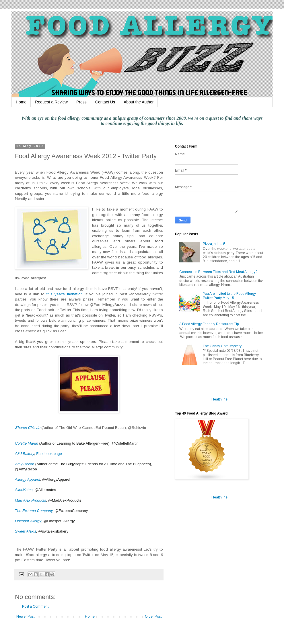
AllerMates (24, 490)
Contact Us (105, 102)
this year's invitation (64, 294)
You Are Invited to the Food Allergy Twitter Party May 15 (229, 296)
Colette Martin (27, 443)
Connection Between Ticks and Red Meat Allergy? (218, 272)
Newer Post (25, 616)
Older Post (153, 616)
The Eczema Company (34, 511)
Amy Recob (25, 464)
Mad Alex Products (31, 500)
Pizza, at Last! (214, 244)
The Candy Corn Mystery (222, 346)
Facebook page (49, 454)
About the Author (139, 102)
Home (21, 102)
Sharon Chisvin (28, 428)
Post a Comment (35, 606)
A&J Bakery (25, 454)
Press (81, 102)
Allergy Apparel (28, 479)
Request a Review (51, 102)
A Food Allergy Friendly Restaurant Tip (209, 324)
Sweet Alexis (26, 531)
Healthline (219, 399)
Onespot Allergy (28, 521)
